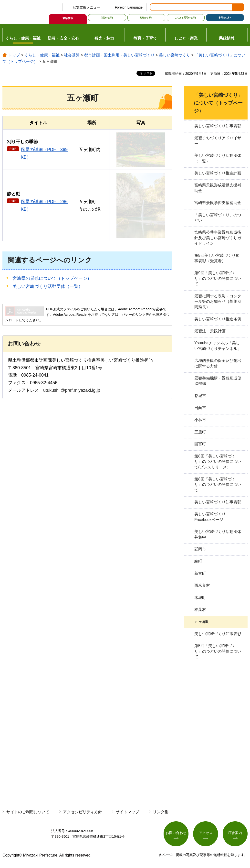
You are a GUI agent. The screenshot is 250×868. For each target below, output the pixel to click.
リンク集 (161, 812)
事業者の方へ (225, 18)
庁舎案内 (235, 833)
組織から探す (146, 18)
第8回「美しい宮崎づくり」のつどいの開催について (218, 485)
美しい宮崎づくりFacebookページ (210, 517)
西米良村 (202, 585)
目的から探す (107, 18)
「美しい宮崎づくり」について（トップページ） (218, 103)
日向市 (200, 408)
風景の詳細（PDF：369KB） (44, 153)
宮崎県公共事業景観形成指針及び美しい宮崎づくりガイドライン (218, 238)
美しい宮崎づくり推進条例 (218, 319)
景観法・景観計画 (210, 331)
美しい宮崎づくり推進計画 (218, 173)
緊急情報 (68, 18)
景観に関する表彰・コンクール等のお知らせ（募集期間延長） (218, 302)
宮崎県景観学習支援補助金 (218, 203)
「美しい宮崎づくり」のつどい (218, 218)
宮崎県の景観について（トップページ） (52, 278)
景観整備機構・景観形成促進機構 (218, 381)
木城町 (200, 598)
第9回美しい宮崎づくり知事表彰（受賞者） (217, 258)
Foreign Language (129, 7)
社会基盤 (72, 55)
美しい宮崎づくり (175, 55)
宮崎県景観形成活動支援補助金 (218, 188)
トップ (14, 55)
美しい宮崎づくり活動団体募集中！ (218, 534)
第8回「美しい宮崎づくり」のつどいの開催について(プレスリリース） (218, 462)
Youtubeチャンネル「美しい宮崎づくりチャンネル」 (218, 346)
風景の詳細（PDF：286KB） (44, 205)
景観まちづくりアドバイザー (218, 141)
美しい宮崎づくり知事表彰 (218, 126)
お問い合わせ (176, 833)
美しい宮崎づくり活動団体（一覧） (48, 286)
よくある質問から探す (186, 18)
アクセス (206, 833)
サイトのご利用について (28, 812)
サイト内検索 (154, 7)
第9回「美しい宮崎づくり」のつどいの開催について (218, 278)
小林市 (200, 420)
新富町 (200, 573)
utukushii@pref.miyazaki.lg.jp (72, 390)
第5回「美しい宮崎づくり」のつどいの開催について (218, 651)
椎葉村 (200, 610)
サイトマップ (127, 812)
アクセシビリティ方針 (83, 812)
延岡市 (200, 549)
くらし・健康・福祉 (42, 55)
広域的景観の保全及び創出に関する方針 (218, 363)
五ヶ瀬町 (202, 622)
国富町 (200, 444)
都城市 (200, 396)
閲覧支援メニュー (86, 7)
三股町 (200, 432)
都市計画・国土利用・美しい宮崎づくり (119, 55)
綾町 (198, 561)
